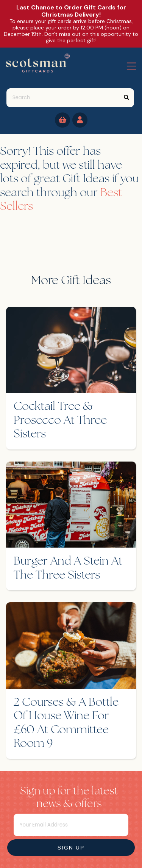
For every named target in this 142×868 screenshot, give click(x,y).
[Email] (71, 825)
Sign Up (71, 848)
